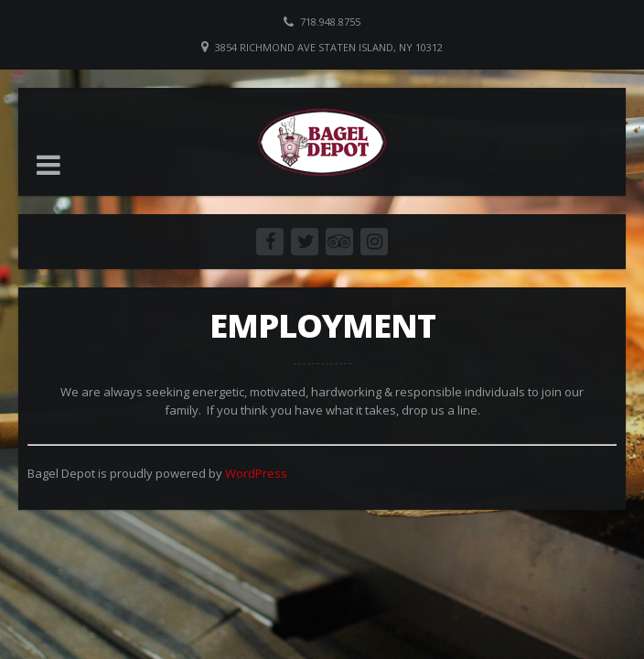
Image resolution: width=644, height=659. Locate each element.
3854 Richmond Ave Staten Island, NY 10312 (329, 47)
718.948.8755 (330, 22)
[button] (48, 165)
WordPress (256, 473)
